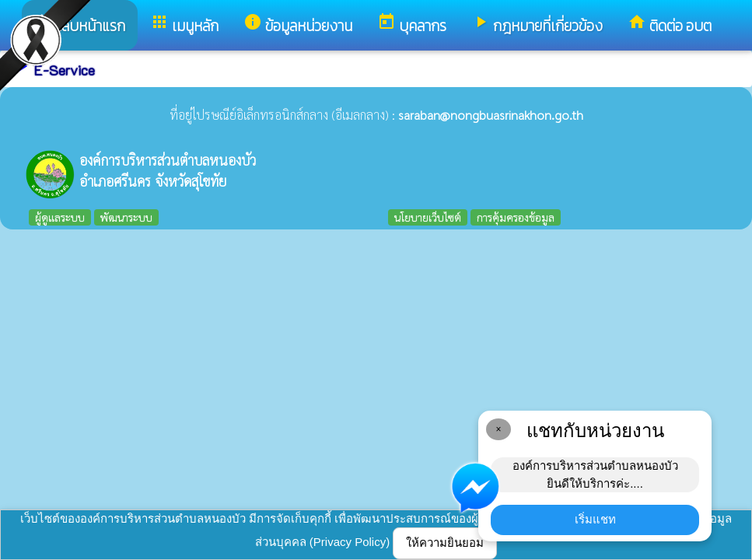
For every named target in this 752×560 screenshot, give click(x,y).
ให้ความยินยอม (445, 542)
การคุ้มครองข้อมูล (516, 217)
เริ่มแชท (595, 519)
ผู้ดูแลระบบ (60, 217)
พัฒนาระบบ (126, 217)
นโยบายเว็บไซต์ (428, 217)
